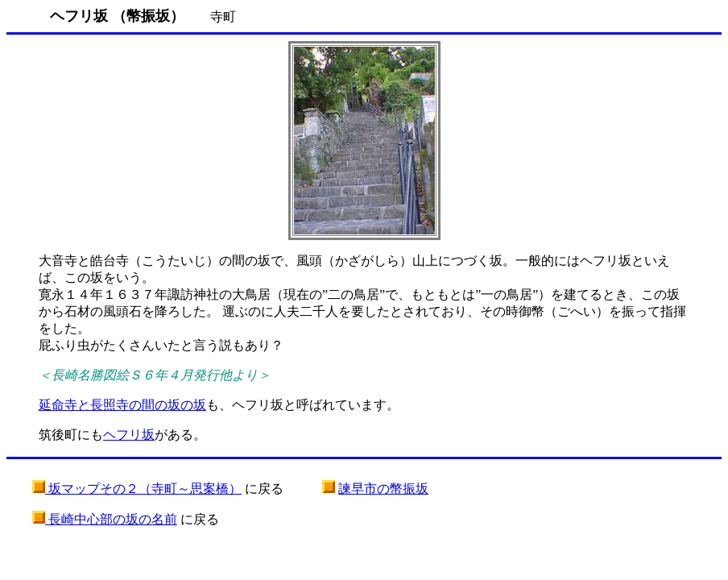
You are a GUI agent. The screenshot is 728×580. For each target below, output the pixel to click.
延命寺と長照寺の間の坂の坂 (122, 405)
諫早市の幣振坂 (383, 489)
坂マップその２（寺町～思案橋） (143, 489)
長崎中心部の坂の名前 (111, 519)
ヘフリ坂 (129, 435)
